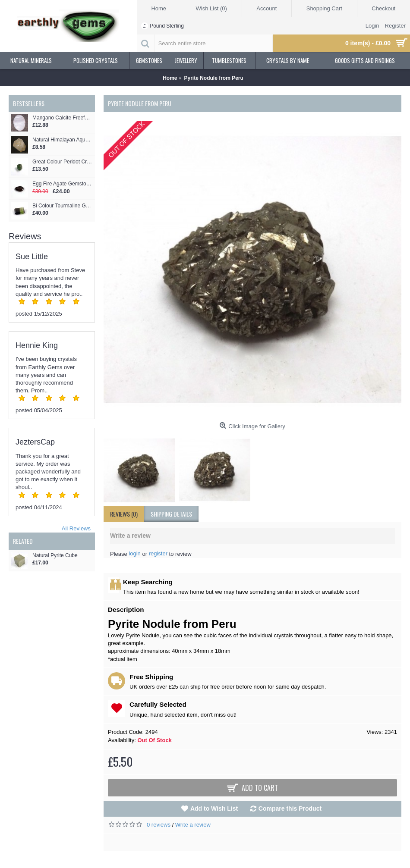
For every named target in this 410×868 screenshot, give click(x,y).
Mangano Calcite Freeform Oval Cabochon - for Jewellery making (63, 118)
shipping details (171, 514)
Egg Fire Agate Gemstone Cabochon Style (63, 184)
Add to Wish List (214, 808)
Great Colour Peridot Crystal (63, 162)
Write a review (193, 825)
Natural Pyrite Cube (55, 556)
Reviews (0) (124, 514)
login (134, 553)
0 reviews (159, 825)
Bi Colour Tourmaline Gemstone (63, 206)
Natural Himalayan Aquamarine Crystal (63, 140)
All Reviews (76, 528)
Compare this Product (290, 808)
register (158, 553)
